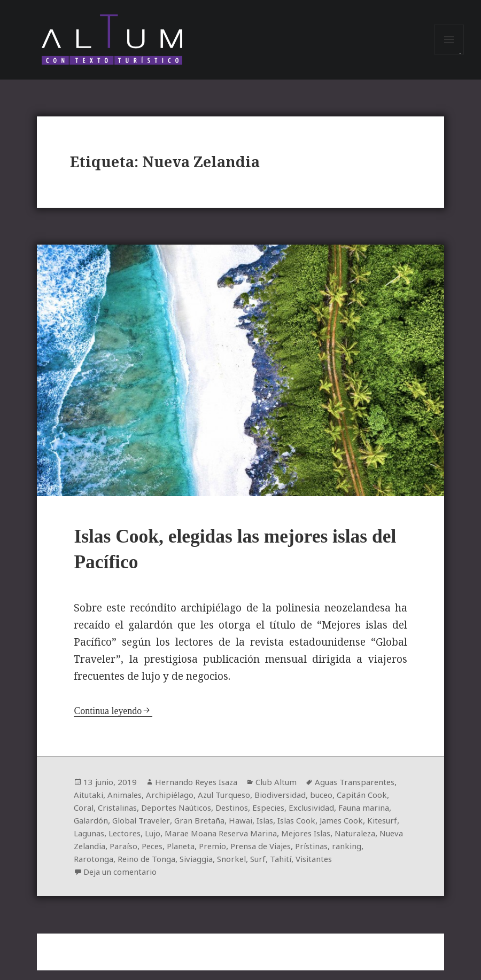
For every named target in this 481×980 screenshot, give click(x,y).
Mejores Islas (135, 856)
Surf (118, 881)
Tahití (142, 881)
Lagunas (223, 843)
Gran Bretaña (321, 830)
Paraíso (299, 856)
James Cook (142, 843)
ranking (234, 868)
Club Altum (288, 791)
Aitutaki (154, 804)
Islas (392, 830)
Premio (88, 868)
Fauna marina (155, 830)
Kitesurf (186, 843)
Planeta (361, 856)
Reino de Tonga (331, 868)
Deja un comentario (257, 881)
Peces (330, 856)
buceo (86, 817)
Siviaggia (385, 868)
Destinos (331, 817)
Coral (170, 817)
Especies (371, 817)
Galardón (205, 830)
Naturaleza (189, 856)
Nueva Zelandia (248, 856)
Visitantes (179, 881)
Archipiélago (241, 804)
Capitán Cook (129, 817)
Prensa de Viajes (140, 868)
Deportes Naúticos (271, 817)
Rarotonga (275, 868)
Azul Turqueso (300, 804)
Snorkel (89, 881)
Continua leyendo (110, 720)
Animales (193, 804)
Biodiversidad (361, 804)
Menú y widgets (449, 57)
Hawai (365, 830)
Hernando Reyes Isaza (202, 791)
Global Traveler (259, 830)
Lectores (262, 843)
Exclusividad (98, 830)
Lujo (292, 843)
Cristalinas (207, 817)
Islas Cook (94, 843)
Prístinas (196, 868)
